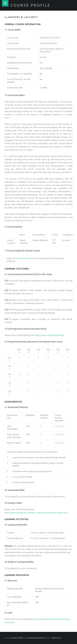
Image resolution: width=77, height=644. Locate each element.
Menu (5, 3)
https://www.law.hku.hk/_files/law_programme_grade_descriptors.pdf (36, 513)
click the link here (21, 258)
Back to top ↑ (57, 638)
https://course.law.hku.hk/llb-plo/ (50, 335)
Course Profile (30, 5)
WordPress (40, 638)
